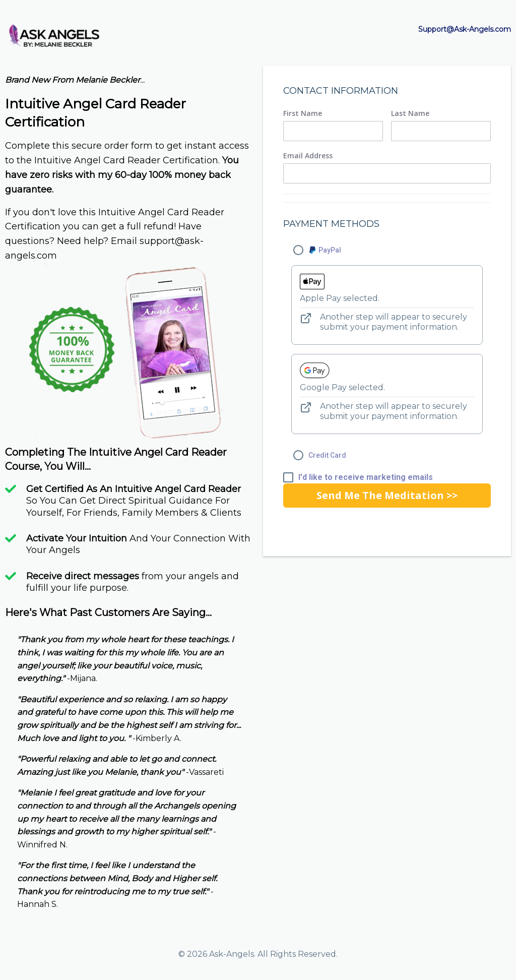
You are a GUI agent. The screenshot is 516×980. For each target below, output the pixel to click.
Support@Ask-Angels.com (465, 29)
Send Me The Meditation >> (387, 495)
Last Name (410, 113)
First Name (303, 113)
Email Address (308, 156)
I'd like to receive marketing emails (366, 477)
